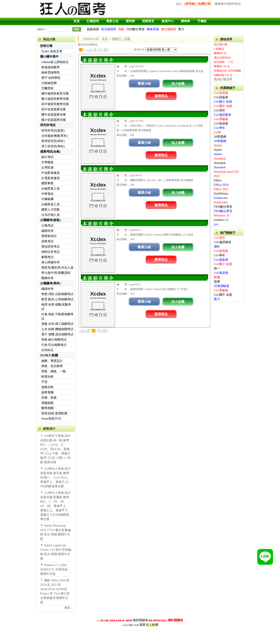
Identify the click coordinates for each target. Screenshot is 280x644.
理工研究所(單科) (53, 146)
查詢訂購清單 (223, 79)
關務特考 (47, 278)
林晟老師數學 (50, 67)
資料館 (130, 21)
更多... (69, 608)
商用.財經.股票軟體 (54, 413)
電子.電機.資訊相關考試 (57, 334)
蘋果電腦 (47, 392)
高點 (121, 29)
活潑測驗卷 (222, 286)
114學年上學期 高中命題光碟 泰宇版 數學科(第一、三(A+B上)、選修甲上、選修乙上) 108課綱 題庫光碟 (56, 478)
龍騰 (217, 277)
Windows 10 (222, 216)
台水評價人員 (50, 215)
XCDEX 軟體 (49, 355)
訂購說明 (93, 21)
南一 (217, 268)
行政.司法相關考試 (54, 345)
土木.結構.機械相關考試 (57, 329)
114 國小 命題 (223, 102)
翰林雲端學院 (50, 73)
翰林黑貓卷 (140, 620)
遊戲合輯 (47, 387)
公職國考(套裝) (50, 220)
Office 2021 (221, 189)
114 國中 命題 (223, 106)
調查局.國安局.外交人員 (57, 268)
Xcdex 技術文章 (52, 51)
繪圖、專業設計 (52, 361)
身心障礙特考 (50, 262)
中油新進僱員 (50, 173)
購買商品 (161, 96)
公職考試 (47, 226)
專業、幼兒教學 (52, 366)
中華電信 (47, 194)
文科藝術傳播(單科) (55, 136)
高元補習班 (109, 29)
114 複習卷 (221, 124)
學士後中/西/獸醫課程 (56, 273)
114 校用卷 (221, 93)
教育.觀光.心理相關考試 (57, 299)
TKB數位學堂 (136, 29)
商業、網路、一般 (54, 371)
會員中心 (168, 21)
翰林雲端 (153, 29)
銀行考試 (47, 157)
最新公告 (112, 21)
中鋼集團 (47, 199)
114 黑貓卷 (221, 119)
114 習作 (220, 110)
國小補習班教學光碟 (55, 99)
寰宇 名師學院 (51, 78)
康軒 (217, 247)
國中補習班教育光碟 (55, 94)
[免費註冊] (204, 4)
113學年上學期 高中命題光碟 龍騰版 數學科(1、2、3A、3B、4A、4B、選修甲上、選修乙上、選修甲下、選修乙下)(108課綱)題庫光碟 (56, 506)
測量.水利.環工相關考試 (57, 324)
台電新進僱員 (50, 178)
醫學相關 (47, 408)
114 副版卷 (221, 97)
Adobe (218, 145)
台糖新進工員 (50, 204)
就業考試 (47, 241)
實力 (181, 29)
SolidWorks (221, 194)
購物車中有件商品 (228, 4)
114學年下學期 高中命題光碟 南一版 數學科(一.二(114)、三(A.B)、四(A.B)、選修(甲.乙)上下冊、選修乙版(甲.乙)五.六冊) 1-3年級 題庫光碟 (56, 449)
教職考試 (47, 257)
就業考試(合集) (50, 152)
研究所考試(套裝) (53, 131)
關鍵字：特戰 (121, 39)
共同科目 (47, 350)
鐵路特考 (47, 231)
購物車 (186, 21)
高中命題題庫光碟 (54, 109)
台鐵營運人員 (50, 189)
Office (218, 180)
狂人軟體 (152, 625)
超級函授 (93, 29)
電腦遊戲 (47, 403)
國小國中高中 (49, 57)
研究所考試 (48, 125)
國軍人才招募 (50, 210)
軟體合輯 (47, 377)
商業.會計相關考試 (54, 340)
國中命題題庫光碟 (54, 115)
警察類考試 (49, 236)
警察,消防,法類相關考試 (57, 294)
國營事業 (47, 183)
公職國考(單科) (50, 283)
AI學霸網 (220, 137)
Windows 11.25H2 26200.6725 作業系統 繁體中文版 (54, 569)
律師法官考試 (50, 252)
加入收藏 (178, 84)
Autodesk (220, 159)
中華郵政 (47, 162)
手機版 (202, 21)
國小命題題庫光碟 (54, 120)
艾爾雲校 (47, 88)
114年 (218, 132)
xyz (216, 224)
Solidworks (221, 198)
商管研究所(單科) (53, 141)
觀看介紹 (144, 84)
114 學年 (220, 128)
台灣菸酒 (47, 168)
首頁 (77, 21)
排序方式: (139, 50)
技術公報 (46, 46)
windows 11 (221, 220)
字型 (44, 382)
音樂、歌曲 (49, 398)
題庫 (217, 282)
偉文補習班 (169, 29)
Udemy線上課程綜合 (55, 62)
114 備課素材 (223, 115)
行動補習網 (49, 83)
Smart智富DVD (51, 419)
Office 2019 (221, 185)
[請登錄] (190, 4)
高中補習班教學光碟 (55, 104)
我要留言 (148, 21)
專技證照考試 (50, 247)
